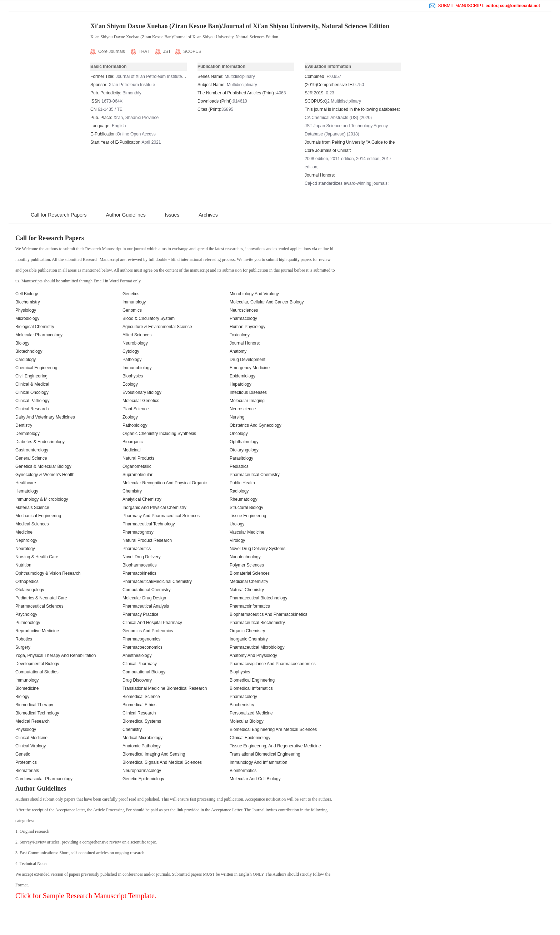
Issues (172, 215)
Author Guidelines (126, 215)
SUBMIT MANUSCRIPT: (485, 6)
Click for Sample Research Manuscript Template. (86, 896)
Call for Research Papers (59, 215)
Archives (208, 215)
